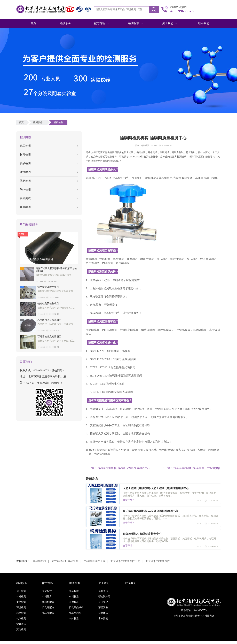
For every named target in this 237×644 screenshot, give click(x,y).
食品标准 (74, 591)
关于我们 (168, 23)
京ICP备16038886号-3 (138, 643)
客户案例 (103, 619)
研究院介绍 (104, 597)
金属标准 (74, 602)
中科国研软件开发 (94, 561)
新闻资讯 (103, 591)
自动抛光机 (39, 561)
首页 (33, 23)
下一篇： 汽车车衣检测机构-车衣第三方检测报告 (191, 468)
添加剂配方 (48, 602)
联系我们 (204, 23)
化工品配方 (48, 613)
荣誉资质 (103, 607)
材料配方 (47, 597)
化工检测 (49, 146)
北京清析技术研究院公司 (125, 561)
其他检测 (49, 207)
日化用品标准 (76, 607)
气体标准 (74, 619)
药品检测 (49, 181)
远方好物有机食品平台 (65, 561)
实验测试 (49, 198)
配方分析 (100, 23)
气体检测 (49, 190)
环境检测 (49, 172)
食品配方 (47, 591)
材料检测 (59, 122)
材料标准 (74, 597)
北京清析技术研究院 (158, 561)
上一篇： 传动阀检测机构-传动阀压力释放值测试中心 (118, 468)
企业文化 (103, 602)
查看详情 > (128, 500)
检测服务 (66, 23)
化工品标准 (75, 613)
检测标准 (134, 23)
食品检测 (49, 163)
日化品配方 (48, 607)
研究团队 (103, 613)
